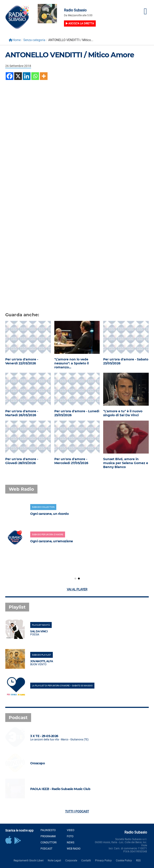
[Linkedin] (27, 76)
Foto (70, 836)
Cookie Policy (124, 861)
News (71, 843)
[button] (75, 579)
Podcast (46, 849)
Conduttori (49, 843)
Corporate (71, 861)
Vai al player (77, 589)
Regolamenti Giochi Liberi (29, 861)
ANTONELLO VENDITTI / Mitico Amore (70, 55)
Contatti (86, 861)
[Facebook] (10, 76)
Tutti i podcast (77, 811)
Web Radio (74, 849)
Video (71, 830)
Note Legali (54, 861)
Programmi (48, 836)
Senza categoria (34, 40)
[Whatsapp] (35, 76)
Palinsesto (48, 830)
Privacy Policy (103, 861)
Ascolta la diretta (80, 24)
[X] (18, 76)
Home (15, 40)
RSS (138, 861)
